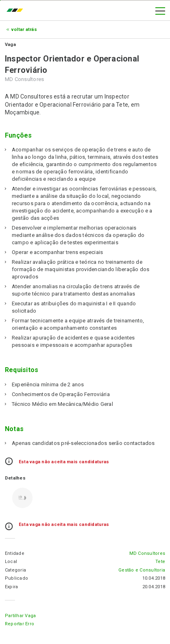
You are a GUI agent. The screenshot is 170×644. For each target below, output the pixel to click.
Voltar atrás (24, 30)
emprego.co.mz (17, 11)
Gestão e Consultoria (142, 570)
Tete (160, 562)
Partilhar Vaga (20, 616)
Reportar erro (20, 624)
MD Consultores (147, 553)
